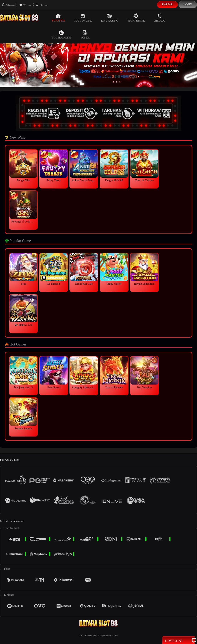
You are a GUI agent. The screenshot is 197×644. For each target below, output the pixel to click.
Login (188, 5)
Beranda (58, 18)
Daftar (167, 5)
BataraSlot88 (91, 636)
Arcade (160, 18)
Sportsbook (136, 18)
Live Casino (110, 18)
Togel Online (62, 35)
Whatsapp (8, 5)
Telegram (25, 5)
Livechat (41, 5)
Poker (85, 35)
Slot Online (83, 18)
